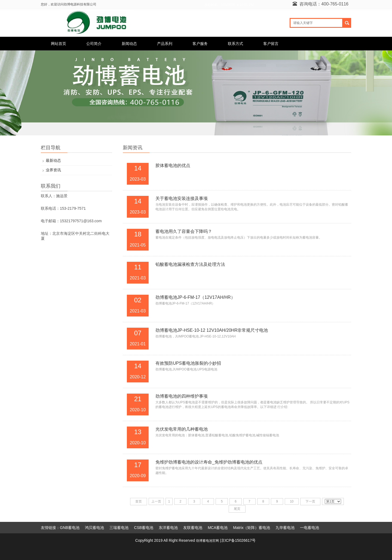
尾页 (237, 509)
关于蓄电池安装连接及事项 (182, 198)
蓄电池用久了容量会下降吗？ (184, 231)
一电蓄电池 (310, 528)
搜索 (347, 23)
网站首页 (59, 44)
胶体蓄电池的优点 (173, 165)
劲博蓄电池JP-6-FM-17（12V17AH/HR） (195, 297)
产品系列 (165, 44)
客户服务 (200, 44)
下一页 (310, 501)
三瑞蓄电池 (119, 528)
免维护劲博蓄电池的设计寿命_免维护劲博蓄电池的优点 (209, 462)
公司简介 (94, 44)
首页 (139, 501)
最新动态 (53, 160)
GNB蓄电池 (70, 528)
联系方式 (235, 44)
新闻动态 (129, 44)
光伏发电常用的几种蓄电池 (182, 429)
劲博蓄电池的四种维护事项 (182, 396)
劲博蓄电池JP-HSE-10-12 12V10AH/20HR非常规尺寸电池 (212, 330)
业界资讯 (53, 170)
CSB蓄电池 (144, 528)
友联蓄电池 (193, 528)
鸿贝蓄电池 (94, 528)
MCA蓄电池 (218, 528)
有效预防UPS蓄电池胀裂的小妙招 (188, 363)
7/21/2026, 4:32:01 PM (237, 5)
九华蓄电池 (285, 528)
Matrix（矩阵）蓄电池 (252, 528)
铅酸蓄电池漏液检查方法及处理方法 (190, 264)
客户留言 (271, 44)
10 (292, 501)
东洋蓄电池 (168, 528)
